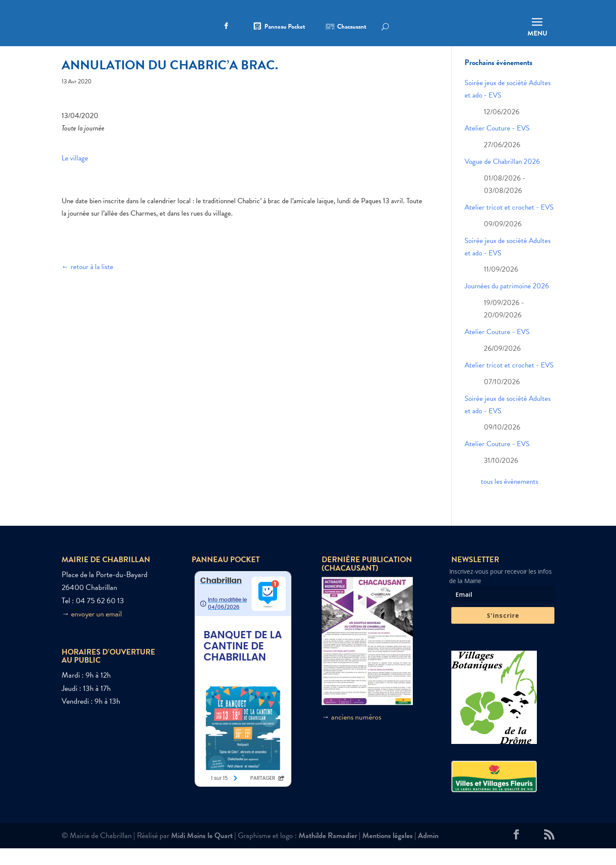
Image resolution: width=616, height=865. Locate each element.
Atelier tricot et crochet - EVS (509, 224)
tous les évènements (509, 498)
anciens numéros (356, 733)
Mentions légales (388, 852)
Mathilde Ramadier (328, 852)
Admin (428, 852)
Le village (75, 175)
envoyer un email (96, 630)
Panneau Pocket (285, 27)
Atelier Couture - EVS (497, 145)
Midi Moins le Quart (202, 852)
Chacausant (352, 27)
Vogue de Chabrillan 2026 (502, 178)
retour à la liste (92, 283)
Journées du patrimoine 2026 (507, 303)
